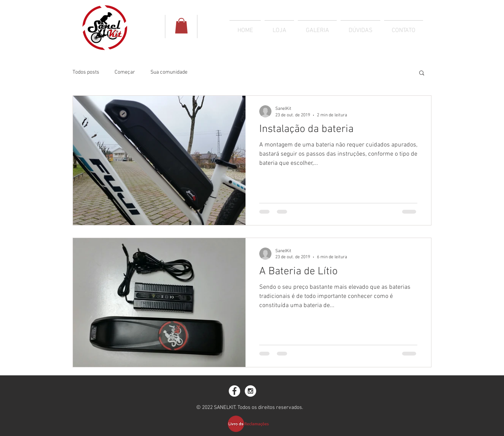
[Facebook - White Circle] (234, 391)
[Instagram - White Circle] (250, 391)
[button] (422, 73)
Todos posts (86, 72)
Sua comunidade (169, 72)
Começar (125, 72)
